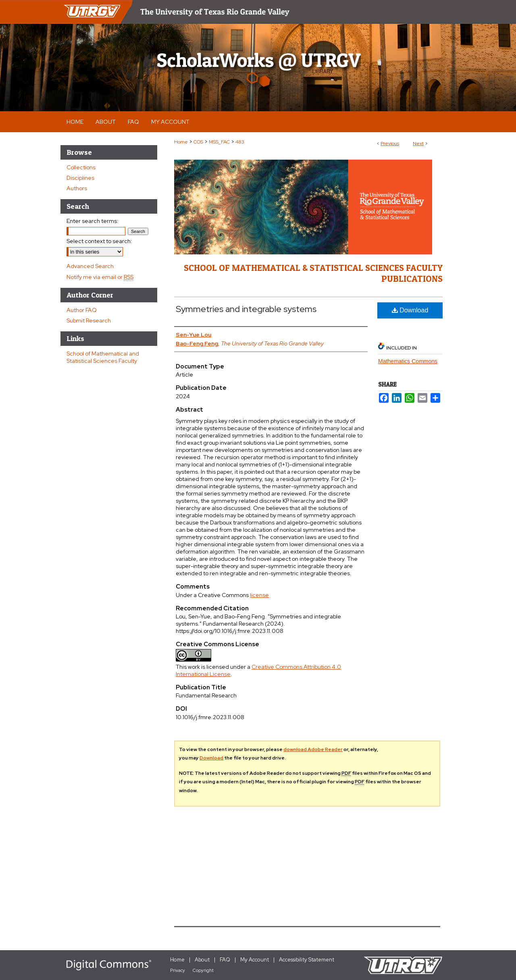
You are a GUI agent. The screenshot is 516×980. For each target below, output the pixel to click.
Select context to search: (99, 241)
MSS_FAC (219, 142)
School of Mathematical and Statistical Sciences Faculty (103, 357)
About (202, 960)
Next (418, 144)
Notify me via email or (100, 277)
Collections (81, 167)
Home (181, 142)
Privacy (178, 970)
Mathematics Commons (408, 361)
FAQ (225, 960)
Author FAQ (82, 310)
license (259, 595)
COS (198, 142)
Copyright (203, 970)
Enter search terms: (93, 221)
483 (240, 142)
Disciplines (80, 178)
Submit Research (89, 320)
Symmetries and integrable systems (246, 309)
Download (410, 310)
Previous (390, 144)
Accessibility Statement (307, 960)
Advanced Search (90, 266)
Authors (77, 188)
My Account (255, 960)
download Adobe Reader (313, 749)
